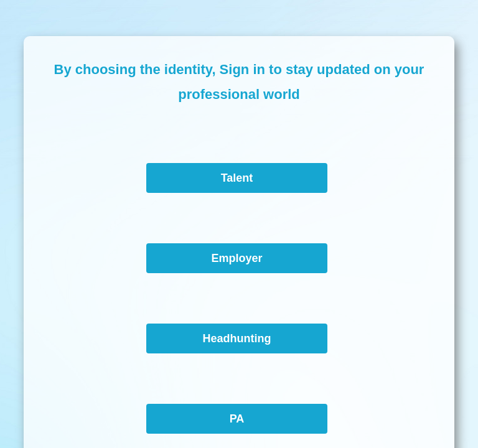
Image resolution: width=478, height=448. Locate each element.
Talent (237, 178)
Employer (237, 258)
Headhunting (237, 338)
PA (237, 419)
